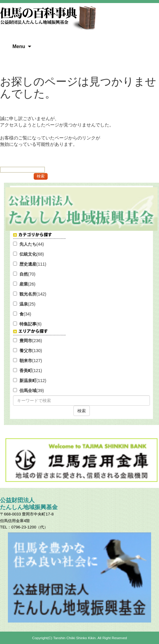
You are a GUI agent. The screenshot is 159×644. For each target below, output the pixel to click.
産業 (24, 284)
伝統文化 (28, 254)
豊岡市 (26, 341)
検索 (82, 411)
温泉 (24, 304)
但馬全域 (28, 391)
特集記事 (28, 324)
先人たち (28, 244)
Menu (19, 46)
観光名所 (28, 294)
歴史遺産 (28, 264)
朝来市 (26, 361)
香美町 (26, 371)
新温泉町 (28, 381)
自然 (24, 274)
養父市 (26, 351)
